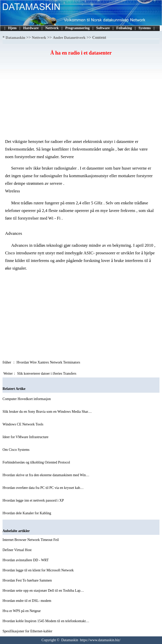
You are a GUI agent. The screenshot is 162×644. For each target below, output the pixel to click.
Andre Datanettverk (69, 38)
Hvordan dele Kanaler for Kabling (27, 513)
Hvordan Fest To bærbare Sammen (28, 580)
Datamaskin (15, 38)
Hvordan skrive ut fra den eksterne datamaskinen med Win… (46, 475)
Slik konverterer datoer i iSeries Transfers (47, 374)
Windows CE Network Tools (23, 424)
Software (103, 28)
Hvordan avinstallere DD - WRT (26, 560)
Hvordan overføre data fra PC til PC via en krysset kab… (43, 488)
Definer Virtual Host (17, 550)
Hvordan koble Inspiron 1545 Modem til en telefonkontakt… (46, 621)
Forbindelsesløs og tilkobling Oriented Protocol (37, 462)
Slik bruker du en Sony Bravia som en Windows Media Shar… (47, 412)
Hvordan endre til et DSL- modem (27, 601)
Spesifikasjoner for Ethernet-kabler (28, 631)
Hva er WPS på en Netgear (22, 611)
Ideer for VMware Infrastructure (26, 437)
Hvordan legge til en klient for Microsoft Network (39, 570)
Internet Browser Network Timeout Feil (31, 540)
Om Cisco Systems (16, 450)
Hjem (12, 28)
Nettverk (52, 28)
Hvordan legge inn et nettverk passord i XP (34, 500)
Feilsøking (124, 28)
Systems (145, 28)
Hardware (31, 28)
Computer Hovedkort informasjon (27, 399)
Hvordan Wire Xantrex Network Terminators (49, 362)
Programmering (77, 28)
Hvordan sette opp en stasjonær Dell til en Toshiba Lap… (43, 591)
